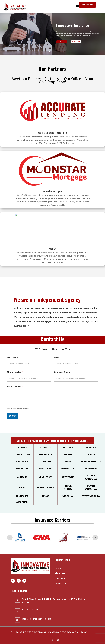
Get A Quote (87, 5)
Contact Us (76, 42)
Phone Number (15, 372)
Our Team (60, 578)
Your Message (15, 387)
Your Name (13, 358)
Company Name (62, 372)
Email (57, 358)
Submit (13, 416)
